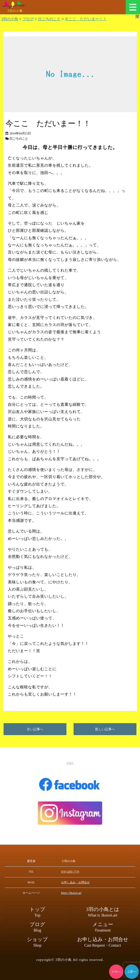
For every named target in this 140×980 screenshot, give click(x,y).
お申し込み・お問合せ (75, 882)
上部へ (132, 972)
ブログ (37, 927)
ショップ (37, 942)
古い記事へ (35, 729)
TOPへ (116, 972)
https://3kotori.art (71, 893)
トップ (37, 912)
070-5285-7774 (70, 872)
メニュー (133, 7)
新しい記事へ (105, 729)
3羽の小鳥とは (102, 912)
